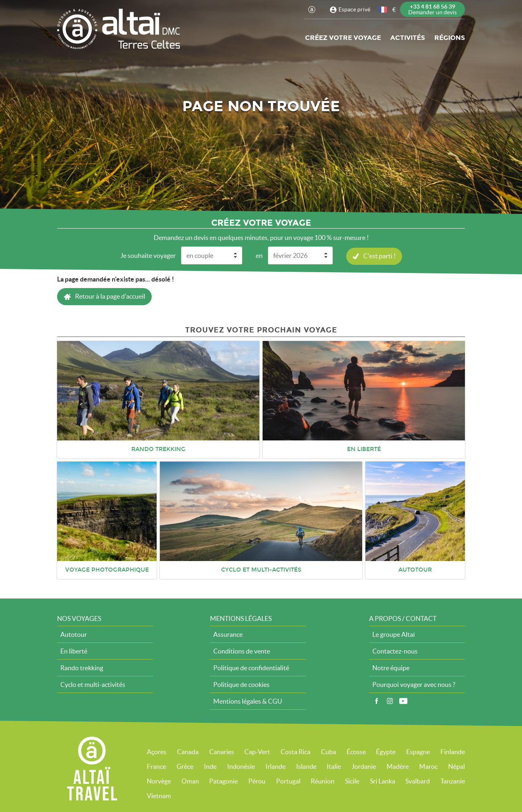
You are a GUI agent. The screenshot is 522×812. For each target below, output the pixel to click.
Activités (408, 38)
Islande (306, 766)
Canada (188, 751)
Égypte (386, 751)
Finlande (453, 751)
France (156, 766)
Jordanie (364, 766)
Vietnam (159, 795)
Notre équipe (391, 667)
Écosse (356, 751)
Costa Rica (295, 751)
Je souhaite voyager (148, 255)
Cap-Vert (257, 751)
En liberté (74, 651)
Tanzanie (453, 781)
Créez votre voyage (343, 38)
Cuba (328, 751)
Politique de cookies (241, 684)
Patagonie (223, 781)
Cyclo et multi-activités (93, 684)
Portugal (288, 781)
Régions (450, 38)
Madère (398, 766)
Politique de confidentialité (251, 667)
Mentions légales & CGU (248, 701)
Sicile (352, 781)
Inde (210, 766)
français (383, 10)
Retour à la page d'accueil (110, 296)
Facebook (376, 701)
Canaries (222, 751)
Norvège (159, 781)
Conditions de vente (242, 651)
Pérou (257, 781)
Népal (457, 766)
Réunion (323, 781)
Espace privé (354, 9)
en (259, 255)
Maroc (428, 766)
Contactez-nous (395, 651)
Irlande (275, 766)
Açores (157, 751)
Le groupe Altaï (394, 634)
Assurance (228, 634)
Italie (334, 766)
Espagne (418, 751)
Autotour (74, 634)
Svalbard (418, 781)
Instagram (390, 701)
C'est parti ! (379, 255)
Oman (190, 781)
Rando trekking (82, 667)
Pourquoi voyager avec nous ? (414, 684)
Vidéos (403, 701)
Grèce (185, 766)
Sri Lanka (383, 781)
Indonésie (241, 766)
